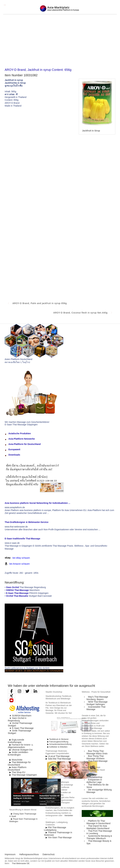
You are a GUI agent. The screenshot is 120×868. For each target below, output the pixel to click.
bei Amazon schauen (20, 564)
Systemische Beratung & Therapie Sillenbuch (99, 837)
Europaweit (14, 449)
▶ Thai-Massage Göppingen (23, 775)
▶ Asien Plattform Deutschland (17, 769)
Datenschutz (49, 854)
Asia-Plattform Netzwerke (22, 439)
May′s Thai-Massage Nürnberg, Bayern (97, 698)
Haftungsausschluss (29, 854)
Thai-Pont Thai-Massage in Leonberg (99, 832)
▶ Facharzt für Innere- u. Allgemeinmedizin (21, 746)
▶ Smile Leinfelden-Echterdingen (18, 753)
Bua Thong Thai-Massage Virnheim (95, 757)
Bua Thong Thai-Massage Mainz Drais (97, 752)
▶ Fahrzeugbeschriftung (58, 742)
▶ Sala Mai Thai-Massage (58, 759)
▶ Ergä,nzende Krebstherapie (16, 741)
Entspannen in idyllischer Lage (94, 781)
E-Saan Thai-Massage (17, 593)
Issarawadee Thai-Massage (96, 708)
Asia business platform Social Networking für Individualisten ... (37, 503)
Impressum (10, 854)
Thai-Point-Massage (98, 761)
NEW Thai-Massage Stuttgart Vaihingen (97, 703)
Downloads (14, 455)
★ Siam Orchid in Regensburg (17, 719)
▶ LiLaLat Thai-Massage (58, 756)
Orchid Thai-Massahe (17, 596)
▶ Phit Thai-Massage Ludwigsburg (55, 829)
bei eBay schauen (21, 558)
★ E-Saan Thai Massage (21, 728)
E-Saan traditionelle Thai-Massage (22, 539)
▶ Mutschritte (16, 760)
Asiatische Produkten (20, 433)
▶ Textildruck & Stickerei (58, 739)
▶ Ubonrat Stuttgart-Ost (21, 750)
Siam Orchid (12, 587)
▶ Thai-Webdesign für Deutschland (19, 764)
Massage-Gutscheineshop (94, 776)
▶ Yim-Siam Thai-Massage (59, 837)
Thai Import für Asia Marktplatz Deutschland (98, 827)
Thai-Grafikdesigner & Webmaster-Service (27, 522)
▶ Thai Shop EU (17, 772)
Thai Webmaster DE (21, 863)
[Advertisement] (60, 41)
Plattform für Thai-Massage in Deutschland (98, 822)
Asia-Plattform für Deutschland (25, 444)
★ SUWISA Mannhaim (20, 716)
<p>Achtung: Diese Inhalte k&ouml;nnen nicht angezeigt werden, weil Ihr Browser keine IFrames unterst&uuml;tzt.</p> (60, 217)
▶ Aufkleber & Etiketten (57, 747)
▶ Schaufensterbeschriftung (59, 744)
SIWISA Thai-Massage (17, 590)
